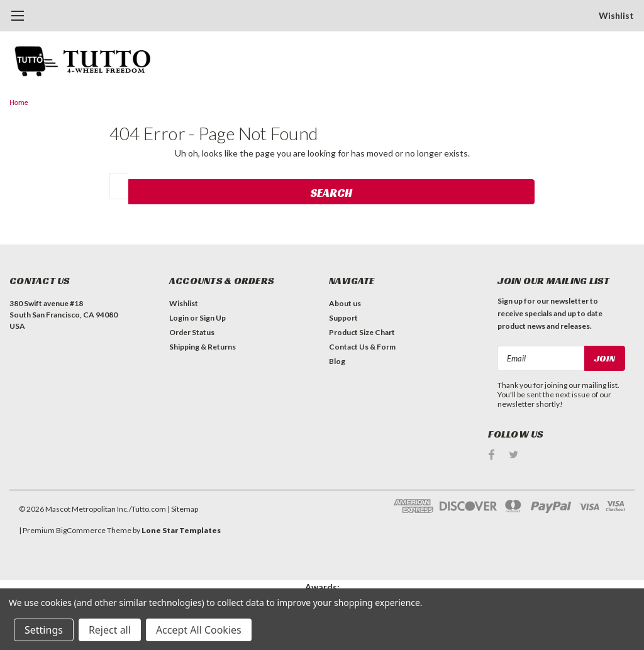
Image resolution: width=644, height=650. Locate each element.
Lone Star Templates (181, 530)
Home (19, 103)
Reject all (110, 630)
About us (345, 303)
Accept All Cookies (199, 630)
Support (343, 318)
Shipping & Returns (203, 347)
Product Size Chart (362, 332)
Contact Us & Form (362, 347)
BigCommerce (81, 530)
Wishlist (616, 15)
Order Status (192, 332)
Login (179, 318)
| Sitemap (183, 509)
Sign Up (213, 318)
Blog (337, 361)
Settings (44, 630)
